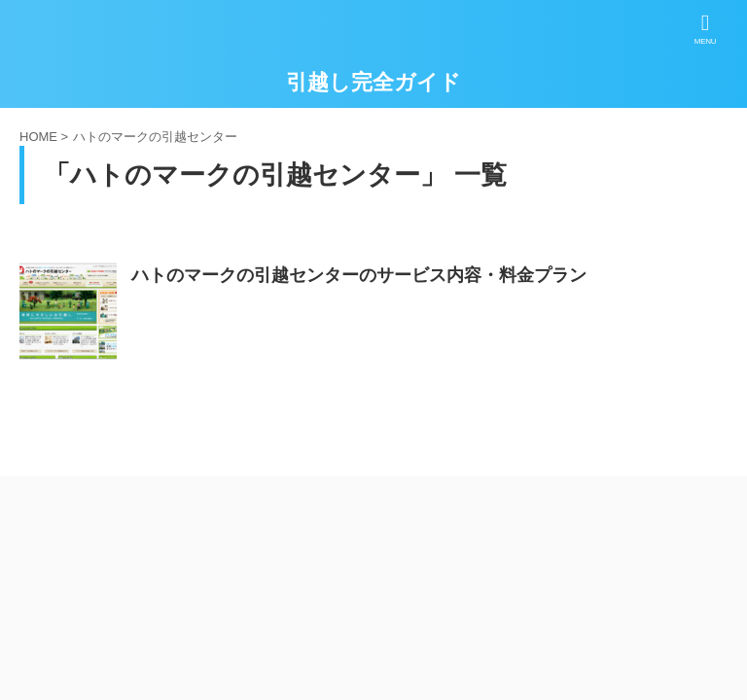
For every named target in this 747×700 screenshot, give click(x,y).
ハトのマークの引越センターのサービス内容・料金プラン (359, 275)
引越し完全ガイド (373, 82)
